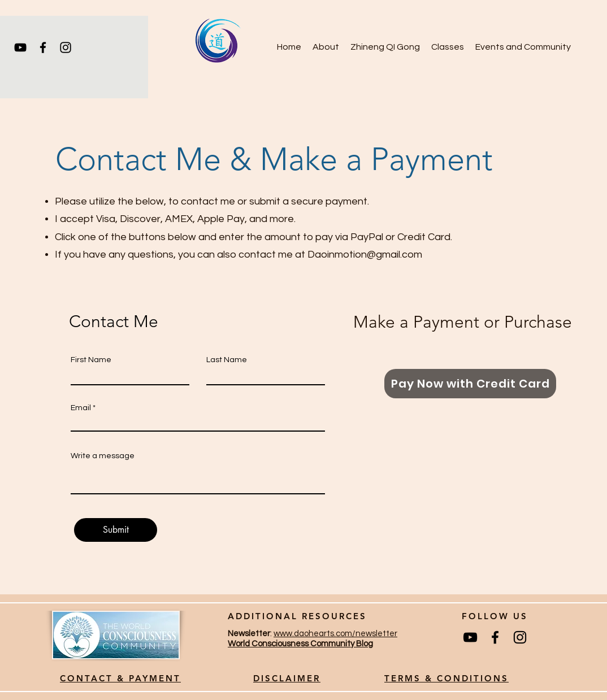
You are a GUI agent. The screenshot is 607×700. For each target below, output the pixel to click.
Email (81, 408)
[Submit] (116, 530)
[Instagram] (66, 47)
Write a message (103, 456)
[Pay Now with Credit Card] (470, 384)
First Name (91, 360)
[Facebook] (43, 47)
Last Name (227, 360)
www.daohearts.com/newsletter (335, 634)
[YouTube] (20, 47)
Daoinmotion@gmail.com (365, 255)
